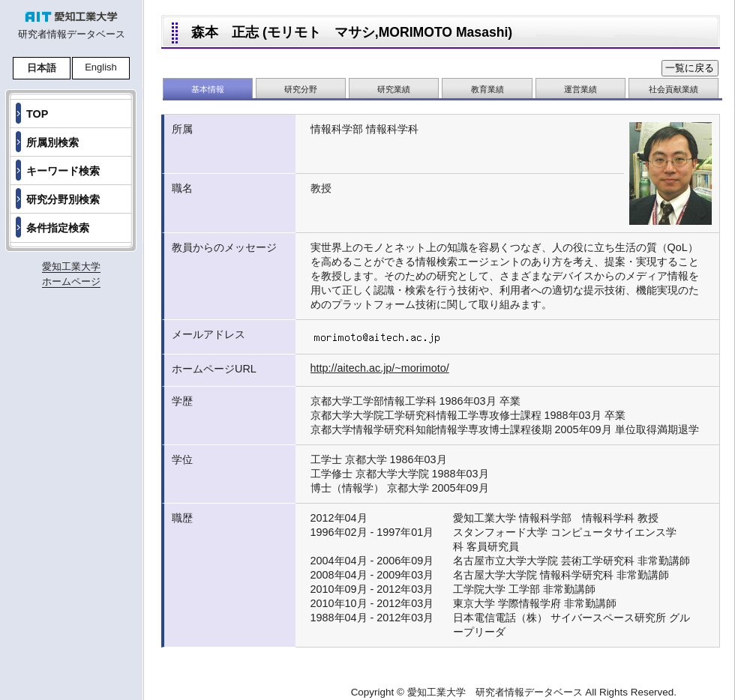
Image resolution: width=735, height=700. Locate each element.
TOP (37, 114)
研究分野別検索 (63, 199)
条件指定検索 (58, 228)
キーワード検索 (63, 171)
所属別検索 (52, 142)
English (101, 67)
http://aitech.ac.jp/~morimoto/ (380, 368)
